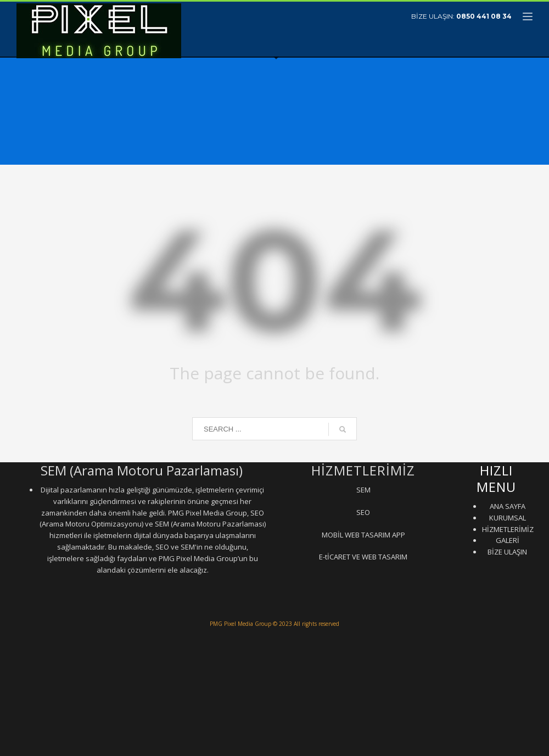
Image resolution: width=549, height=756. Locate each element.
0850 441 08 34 (484, 16)
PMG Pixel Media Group (240, 624)
